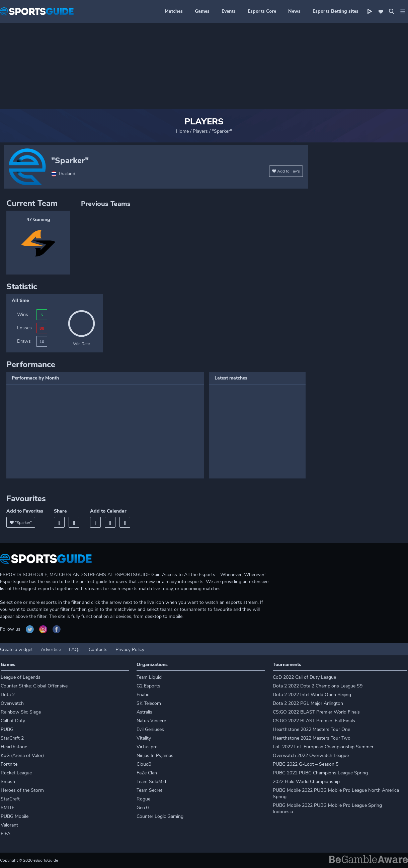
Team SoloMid (151, 782)
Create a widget (16, 649)
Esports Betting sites (336, 11)
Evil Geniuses (150, 729)
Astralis (144, 712)
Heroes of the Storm (22, 790)
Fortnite (9, 764)
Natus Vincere (151, 721)
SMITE (8, 808)
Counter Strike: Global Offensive (34, 686)
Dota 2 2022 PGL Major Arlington (308, 703)
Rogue (143, 799)
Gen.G (143, 808)
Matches (174, 11)
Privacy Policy (130, 649)
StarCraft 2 (12, 738)
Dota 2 (8, 695)
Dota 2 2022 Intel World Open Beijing (312, 695)
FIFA (6, 834)
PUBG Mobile (15, 816)
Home (182, 131)
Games (202, 11)
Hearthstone (14, 747)
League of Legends (21, 677)
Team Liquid (149, 677)
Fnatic (143, 695)
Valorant (9, 825)
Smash (8, 782)
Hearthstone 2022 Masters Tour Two (312, 738)
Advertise (51, 649)
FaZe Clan (147, 773)
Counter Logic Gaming (160, 816)
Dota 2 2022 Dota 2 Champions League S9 (318, 686)
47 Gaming (38, 220)
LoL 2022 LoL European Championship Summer (323, 747)
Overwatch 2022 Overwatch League (311, 755)
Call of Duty (13, 721)
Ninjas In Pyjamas (155, 755)
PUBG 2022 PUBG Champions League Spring (320, 773)
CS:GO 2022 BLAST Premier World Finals (316, 712)
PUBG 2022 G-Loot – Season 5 (306, 764)
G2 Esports (148, 686)
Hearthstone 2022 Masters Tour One (311, 729)
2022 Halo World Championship (306, 782)
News (294, 11)
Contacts (98, 649)
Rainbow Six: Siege (21, 712)
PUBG (7, 729)
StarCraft (10, 799)
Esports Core (262, 11)
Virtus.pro (147, 747)
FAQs (75, 649)
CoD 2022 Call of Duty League (304, 677)
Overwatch (12, 703)
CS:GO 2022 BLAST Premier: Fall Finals (314, 721)
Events (229, 11)
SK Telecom (149, 703)
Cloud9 (144, 764)
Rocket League (16, 773)
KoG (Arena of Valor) (22, 755)
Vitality (144, 738)
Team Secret (149, 790)
